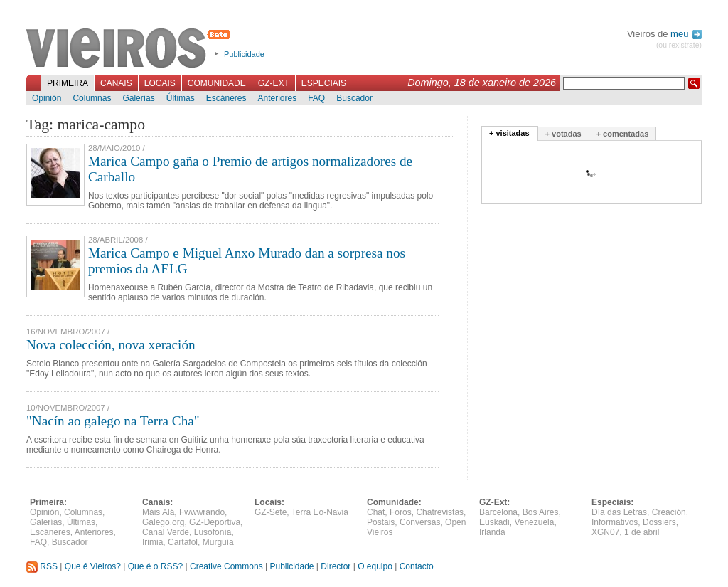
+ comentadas (623, 134)
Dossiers (659, 522)
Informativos (615, 522)
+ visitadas (509, 133)
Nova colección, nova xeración (111, 345)
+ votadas (563, 134)
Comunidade (217, 83)
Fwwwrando (202, 512)
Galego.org (163, 522)
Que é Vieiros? (93, 566)
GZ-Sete (271, 512)
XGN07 (605, 532)
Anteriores (277, 98)
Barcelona (498, 512)
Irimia (152, 542)
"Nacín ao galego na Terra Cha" (113, 421)
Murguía (218, 542)
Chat (376, 512)
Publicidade (244, 54)
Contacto (417, 566)
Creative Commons (226, 566)
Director (336, 566)
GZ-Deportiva (215, 522)
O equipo (375, 566)
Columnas (92, 98)
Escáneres (226, 98)
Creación (669, 512)
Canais (116, 83)
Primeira (68, 83)
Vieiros (130, 49)
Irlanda (492, 532)
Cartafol (183, 542)
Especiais (324, 83)
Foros (401, 512)
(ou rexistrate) (679, 45)
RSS (42, 566)
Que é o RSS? (155, 566)
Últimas (181, 98)
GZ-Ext (274, 83)
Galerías (138, 98)
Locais (160, 83)
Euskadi (494, 522)
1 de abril (642, 532)
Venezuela (534, 522)
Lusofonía (213, 532)
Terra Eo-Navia (320, 512)
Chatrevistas (440, 512)
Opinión (47, 98)
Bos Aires (541, 512)
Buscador (354, 98)
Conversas (420, 522)
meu (686, 34)
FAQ (316, 98)
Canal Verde (166, 532)
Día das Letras (619, 512)
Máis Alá (158, 512)
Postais (381, 522)
